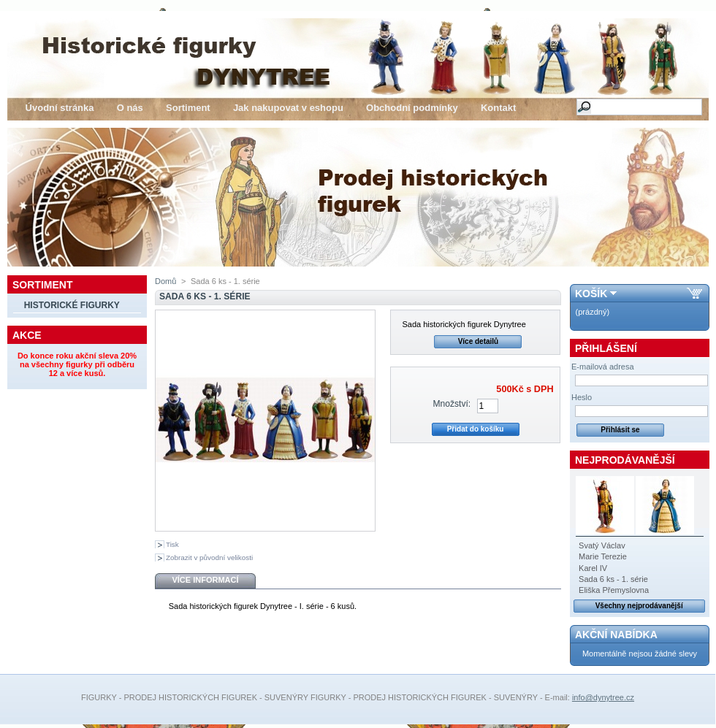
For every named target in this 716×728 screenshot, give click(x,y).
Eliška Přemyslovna (614, 590)
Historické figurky (72, 305)
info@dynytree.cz (603, 697)
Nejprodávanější (625, 460)
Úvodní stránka (60, 108)
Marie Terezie (603, 556)
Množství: (452, 404)
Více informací (205, 580)
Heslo (582, 397)
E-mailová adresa (603, 367)
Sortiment (188, 108)
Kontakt (498, 108)
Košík (591, 294)
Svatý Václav (602, 545)
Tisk (172, 544)
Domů (165, 281)
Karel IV (593, 568)
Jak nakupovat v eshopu (288, 108)
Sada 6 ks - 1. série (613, 579)
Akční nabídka (616, 635)
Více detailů (479, 341)
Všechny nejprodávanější (639, 606)
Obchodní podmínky (412, 108)
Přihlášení (606, 348)
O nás (130, 108)
